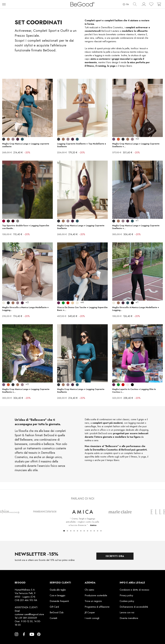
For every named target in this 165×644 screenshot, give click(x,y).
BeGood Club (57, 612)
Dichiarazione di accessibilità (134, 607)
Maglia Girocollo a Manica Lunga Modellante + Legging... (25, 309)
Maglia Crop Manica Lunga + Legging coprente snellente (26, 145)
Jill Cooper (90, 612)
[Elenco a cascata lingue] (126, 4)
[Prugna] (59, 303)
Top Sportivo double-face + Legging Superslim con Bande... (26, 227)
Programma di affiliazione (97, 607)
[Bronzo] (118, 139)
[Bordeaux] (4, 221)
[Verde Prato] (63, 303)
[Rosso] (68, 303)
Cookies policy (127, 601)
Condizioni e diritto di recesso (134, 590)
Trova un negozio (93, 601)
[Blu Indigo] (22, 139)
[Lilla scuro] (114, 139)
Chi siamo (89, 590)
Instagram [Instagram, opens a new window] (16, 638)
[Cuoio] (8, 139)
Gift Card (54, 607)
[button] (64, 531)
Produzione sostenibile (96, 595)
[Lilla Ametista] (13, 139)
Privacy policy (126, 595)
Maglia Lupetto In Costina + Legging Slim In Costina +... (134, 391)
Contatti (53, 618)
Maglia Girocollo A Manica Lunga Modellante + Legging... (136, 309)
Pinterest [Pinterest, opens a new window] (39, 638)
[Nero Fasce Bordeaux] (13, 221)
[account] (144, 5)
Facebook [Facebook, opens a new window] (24, 638)
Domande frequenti (59, 601)
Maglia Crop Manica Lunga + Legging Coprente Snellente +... (136, 145)
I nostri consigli (92, 618)
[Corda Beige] (73, 303)
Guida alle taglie (58, 590)
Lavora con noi (127, 612)
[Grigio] (18, 221)
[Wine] (18, 139)
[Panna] (128, 385)
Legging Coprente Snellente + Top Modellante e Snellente (82, 145)
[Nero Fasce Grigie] (8, 221)
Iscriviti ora (115, 556)
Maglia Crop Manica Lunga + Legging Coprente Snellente (81, 227)
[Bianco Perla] (4, 303)
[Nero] (132, 303)
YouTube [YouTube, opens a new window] (31, 638)
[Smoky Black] (4, 139)
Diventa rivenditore (129, 618)
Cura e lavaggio (58, 595)
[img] (135, 4)
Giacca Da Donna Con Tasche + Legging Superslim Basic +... (82, 309)
